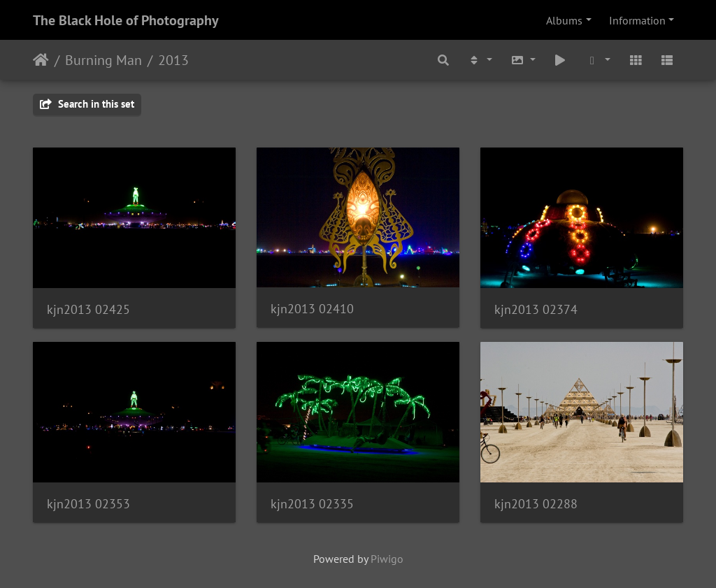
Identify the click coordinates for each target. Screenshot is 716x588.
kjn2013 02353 (88, 504)
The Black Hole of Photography (126, 20)
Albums (564, 20)
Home (41, 60)
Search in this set (87, 104)
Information (637, 20)
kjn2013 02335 (312, 504)
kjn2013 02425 (88, 309)
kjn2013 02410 (312, 309)
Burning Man (103, 60)
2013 (173, 60)
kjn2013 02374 (536, 309)
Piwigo (387, 559)
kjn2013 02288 (536, 504)
